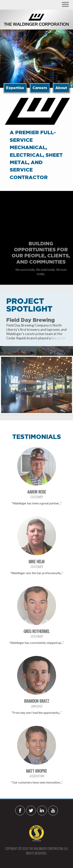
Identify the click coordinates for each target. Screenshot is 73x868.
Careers (40, 88)
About (61, 88)
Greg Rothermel (37, 631)
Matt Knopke (36, 771)
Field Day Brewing (30, 320)
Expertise (15, 88)
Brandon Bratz (37, 701)
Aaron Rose (37, 492)
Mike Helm (36, 561)
